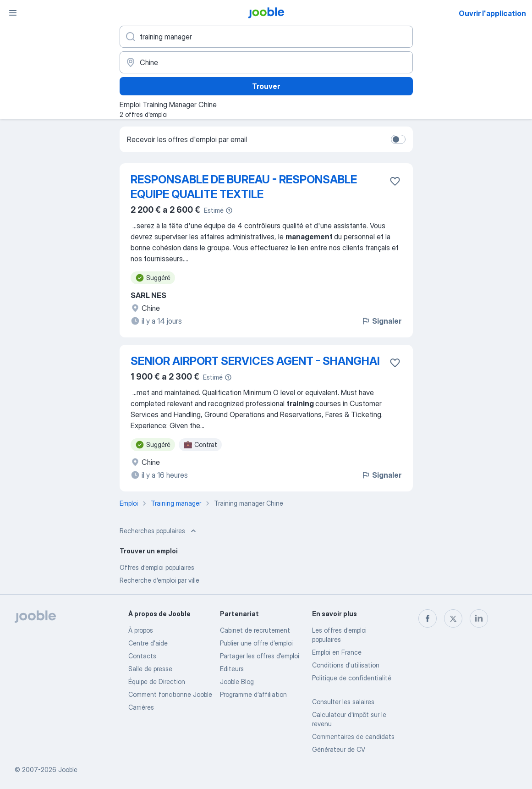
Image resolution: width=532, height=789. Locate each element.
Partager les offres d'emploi (260, 656)
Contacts (142, 656)
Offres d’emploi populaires (157, 567)
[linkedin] (479, 618)
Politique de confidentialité (352, 678)
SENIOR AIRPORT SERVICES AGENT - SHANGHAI (255, 361)
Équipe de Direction (157, 681)
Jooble (68, 770)
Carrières (141, 707)
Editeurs (232, 669)
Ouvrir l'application (492, 13)
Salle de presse (150, 669)
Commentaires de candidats (353, 737)
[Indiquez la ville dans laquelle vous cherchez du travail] (266, 62)
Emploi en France (337, 652)
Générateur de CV (339, 749)
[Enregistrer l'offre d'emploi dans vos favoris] (395, 181)
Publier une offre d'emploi (256, 643)
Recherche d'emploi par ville (159, 580)
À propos (141, 630)
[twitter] (453, 618)
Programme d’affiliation (253, 694)
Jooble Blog (237, 681)
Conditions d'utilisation (346, 665)
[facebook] (428, 618)
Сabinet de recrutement (255, 630)
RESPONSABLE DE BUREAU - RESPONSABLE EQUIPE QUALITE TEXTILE (244, 187)
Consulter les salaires (343, 702)
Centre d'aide (148, 643)
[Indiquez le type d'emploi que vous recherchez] (266, 37)
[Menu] (13, 13)
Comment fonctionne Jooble (170, 694)
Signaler (381, 321)
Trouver (266, 86)
